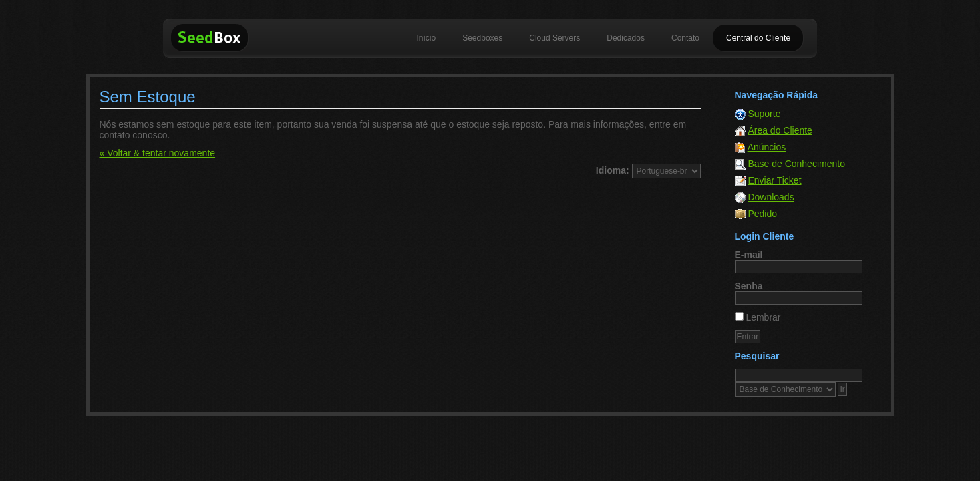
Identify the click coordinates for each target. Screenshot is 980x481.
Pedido (762, 214)
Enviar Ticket (774, 180)
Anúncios (767, 147)
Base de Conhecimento (796, 164)
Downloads (771, 197)
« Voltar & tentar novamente (158, 153)
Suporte (764, 114)
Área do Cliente (780, 130)
